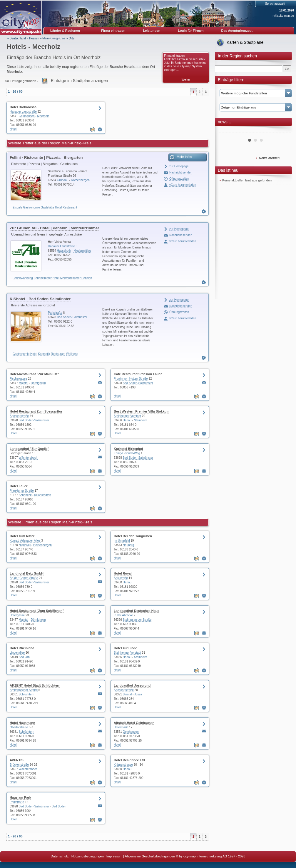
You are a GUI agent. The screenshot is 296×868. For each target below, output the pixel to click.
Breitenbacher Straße (24, 690)
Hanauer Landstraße (23, 112)
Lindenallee (17, 653)
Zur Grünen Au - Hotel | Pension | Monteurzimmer (54, 228)
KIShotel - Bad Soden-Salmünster (40, 299)
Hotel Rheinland (22, 648)
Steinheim (141, 420)
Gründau (63, 180)
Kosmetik (44, 354)
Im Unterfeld (122, 541)
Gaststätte (48, 207)
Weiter (186, 80)
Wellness (72, 354)
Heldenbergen (42, 545)
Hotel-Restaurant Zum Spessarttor (36, 411)
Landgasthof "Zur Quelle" (29, 449)
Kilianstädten (42, 495)
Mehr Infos (184, 157)
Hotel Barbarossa (23, 107)
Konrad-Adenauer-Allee (25, 541)
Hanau (127, 420)
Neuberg (128, 545)
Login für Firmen (191, 31)
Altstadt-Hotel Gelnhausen (134, 723)
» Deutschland (16, 38)
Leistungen (152, 31)
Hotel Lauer (19, 486)
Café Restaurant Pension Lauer (138, 374)
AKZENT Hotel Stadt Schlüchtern (35, 685)
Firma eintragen (113, 31)
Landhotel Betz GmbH (27, 573)
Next (284, 131)
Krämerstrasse (123, 765)
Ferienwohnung (23, 278)
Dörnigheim (38, 383)
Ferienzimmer (43, 278)
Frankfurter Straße (22, 491)
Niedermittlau (82, 251)
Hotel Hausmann (22, 723)
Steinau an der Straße (137, 620)
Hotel (13, 129)
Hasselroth (64, 251)
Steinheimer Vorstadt (127, 416)
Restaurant (70, 207)
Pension (87, 278)
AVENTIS (17, 760)
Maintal (24, 383)
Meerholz (43, 116)
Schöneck (25, 495)
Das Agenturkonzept (237, 31)
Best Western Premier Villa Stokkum (142, 411)
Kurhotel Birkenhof (128, 449)
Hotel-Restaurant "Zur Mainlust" (34, 374)
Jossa (138, 694)
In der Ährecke (123, 615)
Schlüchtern (27, 694)
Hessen (34, 38)
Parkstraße (55, 313)
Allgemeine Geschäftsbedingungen (150, 856)
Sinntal (127, 694)
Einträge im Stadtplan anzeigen (80, 81)
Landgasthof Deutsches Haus (137, 611)
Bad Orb (24, 657)
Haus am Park (20, 797)
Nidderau (25, 545)
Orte (72, 38)
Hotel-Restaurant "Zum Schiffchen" (37, 611)
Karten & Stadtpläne (245, 42)
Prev (227, 131)
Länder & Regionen (65, 31)
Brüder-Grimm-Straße (24, 578)
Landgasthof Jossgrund (132, 685)
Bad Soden (59, 806)
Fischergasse (18, 379)
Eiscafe (17, 207)
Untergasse (17, 615)
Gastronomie (32, 207)
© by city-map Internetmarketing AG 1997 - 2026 (210, 856)
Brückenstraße (19, 765)
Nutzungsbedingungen (88, 856)
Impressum (114, 856)
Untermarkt (121, 727)
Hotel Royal (123, 573)
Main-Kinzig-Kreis (54, 38)
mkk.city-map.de (283, 16)
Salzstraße (121, 578)
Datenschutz (60, 856)
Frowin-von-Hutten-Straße (131, 379)
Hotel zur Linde (125, 648)
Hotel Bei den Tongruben (133, 536)
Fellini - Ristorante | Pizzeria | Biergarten (46, 157)
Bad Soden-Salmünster (72, 317)
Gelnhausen (27, 116)
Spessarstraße (19, 416)
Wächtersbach (28, 458)
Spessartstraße (124, 690)
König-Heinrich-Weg (127, 453)
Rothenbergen (80, 180)
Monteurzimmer (70, 278)
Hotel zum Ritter (22, 536)
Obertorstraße (19, 727)
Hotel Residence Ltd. (130, 760)
